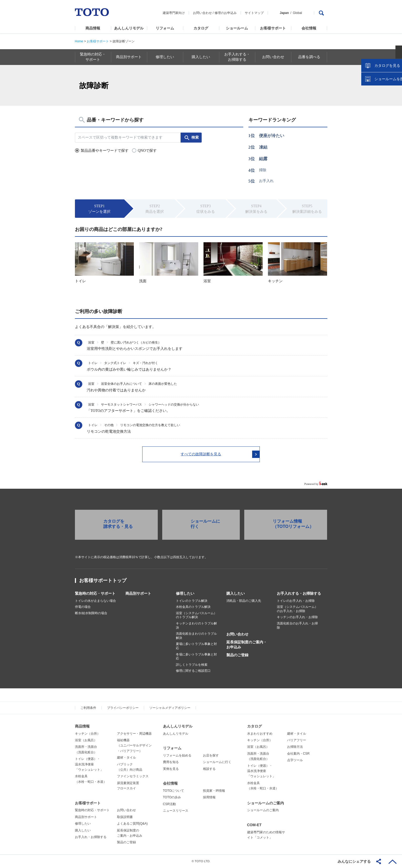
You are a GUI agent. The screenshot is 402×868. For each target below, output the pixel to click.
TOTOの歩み (172, 798)
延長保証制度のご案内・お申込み (247, 645)
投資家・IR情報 (214, 791)
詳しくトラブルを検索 (192, 665)
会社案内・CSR (298, 754)
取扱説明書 (125, 817)
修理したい (185, 594)
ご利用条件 (88, 708)
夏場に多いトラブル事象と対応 (196, 647)
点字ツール (295, 761)
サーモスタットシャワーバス (121, 405)
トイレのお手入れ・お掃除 (296, 601)
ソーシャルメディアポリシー (170, 708)
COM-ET (254, 825)
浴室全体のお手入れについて (121, 384)
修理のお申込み (226, 13)
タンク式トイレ (115, 363)
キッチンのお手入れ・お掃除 (297, 618)
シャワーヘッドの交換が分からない (174, 405)
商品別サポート (138, 594)
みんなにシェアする (354, 861)
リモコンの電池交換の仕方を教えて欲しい (150, 425)
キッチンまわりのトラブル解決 (196, 626)
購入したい (236, 594)
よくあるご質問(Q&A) (132, 824)
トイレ (93, 363)
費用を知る (171, 763)
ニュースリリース (176, 811)
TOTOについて (174, 791)
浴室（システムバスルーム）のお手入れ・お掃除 (297, 609)
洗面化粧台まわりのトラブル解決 (196, 636)
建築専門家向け (174, 13)
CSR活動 (169, 804)
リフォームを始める (177, 756)
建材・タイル (126, 758)
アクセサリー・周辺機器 (134, 734)
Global (297, 13)
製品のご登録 (237, 655)
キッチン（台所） (88, 734)
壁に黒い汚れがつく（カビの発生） (136, 342)
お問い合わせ (202, 13)
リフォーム (165, 28)
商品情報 (93, 28)
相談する (209, 769)
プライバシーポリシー (123, 708)
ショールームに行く (217, 763)
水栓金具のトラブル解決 (193, 607)
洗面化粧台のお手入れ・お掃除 (297, 626)
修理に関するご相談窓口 (193, 671)
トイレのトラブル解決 (192, 601)
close (395, 85)
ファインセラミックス (133, 777)
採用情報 (209, 798)
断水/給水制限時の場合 (91, 613)
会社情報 (309, 28)
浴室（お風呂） (86, 741)
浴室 (91, 342)
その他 (109, 425)
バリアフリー (297, 741)
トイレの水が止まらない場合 (95, 601)
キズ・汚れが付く (145, 363)
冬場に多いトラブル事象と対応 (196, 657)
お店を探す (211, 756)
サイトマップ (254, 13)
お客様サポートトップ (103, 581)
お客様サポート (273, 28)
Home (79, 41)
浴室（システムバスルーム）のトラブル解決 (196, 615)
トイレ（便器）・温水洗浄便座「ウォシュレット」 (89, 765)
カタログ (201, 28)
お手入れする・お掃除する (299, 594)
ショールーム (237, 28)
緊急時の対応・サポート (95, 594)
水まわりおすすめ (260, 734)
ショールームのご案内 (266, 803)
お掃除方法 (295, 747)
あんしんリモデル (129, 28)
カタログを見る (381, 99)
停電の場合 (83, 607)
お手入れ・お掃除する (91, 837)
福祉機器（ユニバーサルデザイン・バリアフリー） (134, 746)
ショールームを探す (384, 112)
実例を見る (171, 769)
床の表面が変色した (163, 384)
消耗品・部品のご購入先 (244, 601)
